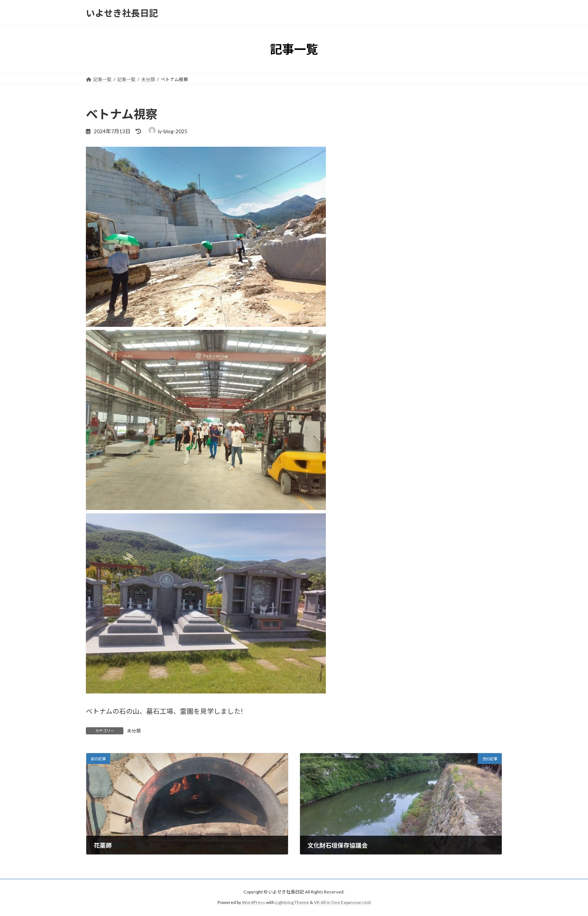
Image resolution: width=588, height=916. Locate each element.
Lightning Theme (292, 903)
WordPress (253, 903)
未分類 (134, 731)
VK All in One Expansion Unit (342, 903)
